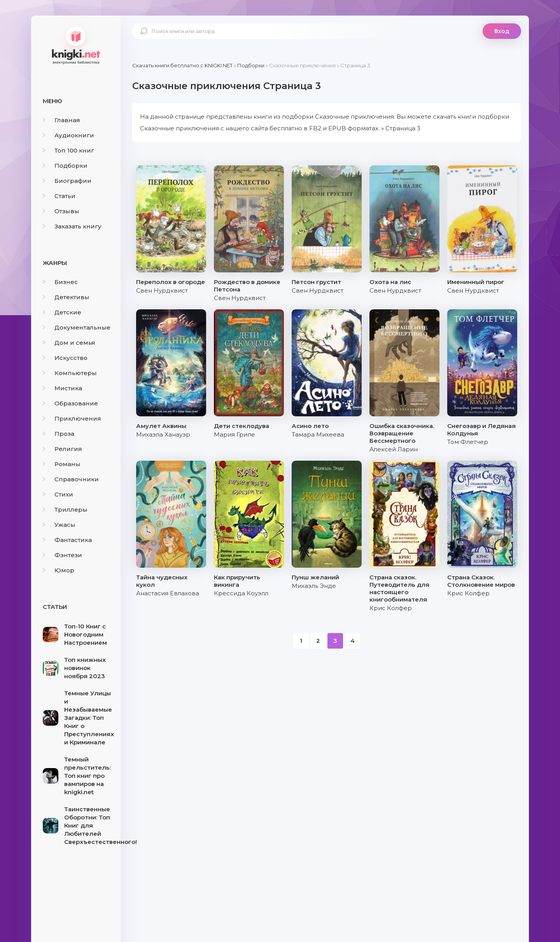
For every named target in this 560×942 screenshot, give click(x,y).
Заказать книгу (72, 226)
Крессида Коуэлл (241, 593)
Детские (62, 312)
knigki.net (76, 45)
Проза (59, 434)
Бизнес (60, 282)
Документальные (77, 327)
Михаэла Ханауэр (163, 434)
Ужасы (59, 525)
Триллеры (65, 510)
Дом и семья (69, 343)
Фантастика (67, 540)
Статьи (59, 196)
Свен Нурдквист (162, 290)
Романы (62, 464)
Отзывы (61, 211)
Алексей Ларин (394, 449)
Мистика (62, 388)
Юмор (59, 570)
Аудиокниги (68, 135)
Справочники (71, 479)
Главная (61, 120)
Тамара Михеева (318, 434)
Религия (62, 449)
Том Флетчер (468, 442)
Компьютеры (70, 373)
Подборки (65, 166)
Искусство (65, 358)
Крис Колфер (391, 608)
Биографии (67, 181)
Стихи (58, 494)
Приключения (72, 418)
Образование (70, 403)
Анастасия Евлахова (168, 593)
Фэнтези (62, 555)
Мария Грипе (234, 434)
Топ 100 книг (68, 150)
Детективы (66, 297)
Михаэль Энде (314, 586)
